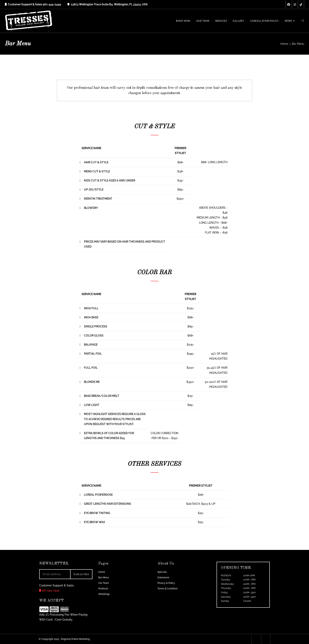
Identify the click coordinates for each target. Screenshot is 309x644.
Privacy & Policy (166, 583)
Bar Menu (104, 578)
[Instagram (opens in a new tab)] (295, 5)
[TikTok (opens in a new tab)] (301, 5)
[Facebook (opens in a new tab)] (289, 5)
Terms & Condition (168, 589)
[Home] (284, 44)
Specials (162, 572)
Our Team (104, 583)
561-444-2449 (49, 590)
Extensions (163, 578)
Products (103, 589)
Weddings (104, 594)
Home (102, 572)
